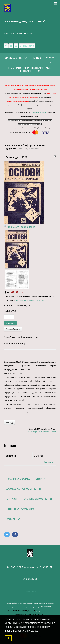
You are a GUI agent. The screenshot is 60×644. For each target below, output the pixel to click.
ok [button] (8, 638)
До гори (30, 591)
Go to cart (49, 462)
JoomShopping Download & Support (42, 432)
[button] (40, 631)
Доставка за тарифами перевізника (30, 300)
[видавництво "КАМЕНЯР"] (7, 8)
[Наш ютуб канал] (27, 46)
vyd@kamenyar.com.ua (38, 113)
